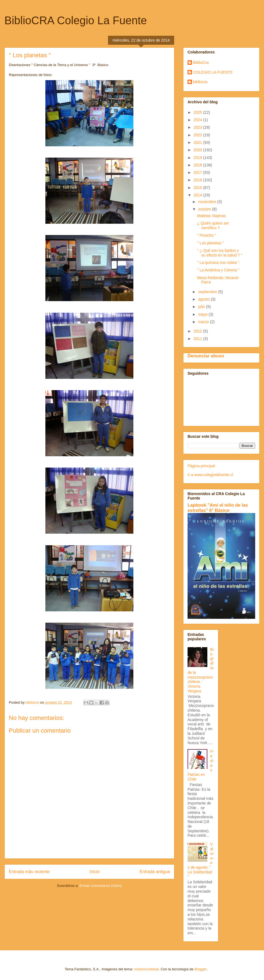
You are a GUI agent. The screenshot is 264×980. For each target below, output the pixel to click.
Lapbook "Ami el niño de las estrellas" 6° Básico (218, 508)
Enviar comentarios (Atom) (101, 886)
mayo (203, 314)
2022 (198, 135)
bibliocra (200, 82)
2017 (198, 172)
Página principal (201, 466)
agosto (204, 299)
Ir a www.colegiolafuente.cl (210, 475)
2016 (198, 180)
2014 (198, 195)
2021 (198, 142)
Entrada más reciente (29, 872)
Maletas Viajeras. (212, 216)
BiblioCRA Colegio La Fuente (76, 20)
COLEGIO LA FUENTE (213, 72)
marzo (204, 322)
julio (202, 307)
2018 (198, 165)
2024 (198, 120)
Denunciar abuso (206, 356)
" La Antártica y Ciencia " (218, 270)
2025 (198, 112)
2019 (198, 158)
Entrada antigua (155, 872)
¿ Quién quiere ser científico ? (213, 226)
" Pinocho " (207, 235)
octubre (205, 209)
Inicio (95, 872)
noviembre (207, 202)
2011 (198, 339)
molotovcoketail (146, 969)
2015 (198, 188)
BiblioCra (201, 63)
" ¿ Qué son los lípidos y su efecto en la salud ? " (220, 253)
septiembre (208, 292)
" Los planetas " (211, 243)
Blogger (200, 969)
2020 (198, 150)
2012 (198, 331)
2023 (198, 127)
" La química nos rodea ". (219, 263)
